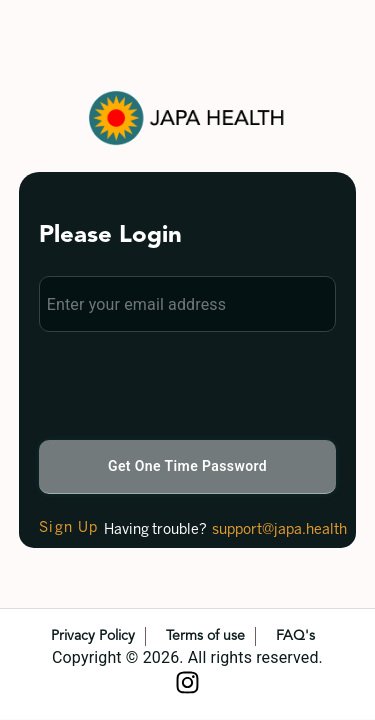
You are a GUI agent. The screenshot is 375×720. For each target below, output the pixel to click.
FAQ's (295, 636)
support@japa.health (279, 530)
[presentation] (191, 385)
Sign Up (69, 528)
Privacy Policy (93, 636)
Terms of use (205, 636)
